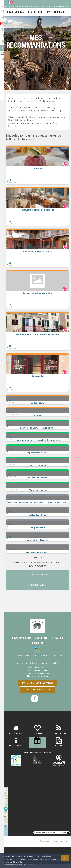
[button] (39, 168)
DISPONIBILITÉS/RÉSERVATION (39, 686)
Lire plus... (17, 129)
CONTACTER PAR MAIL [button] (39, 693)
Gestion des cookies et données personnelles (18, 865)
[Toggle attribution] (68, 836)
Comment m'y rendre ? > (53, 845)
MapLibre (62, 836)
